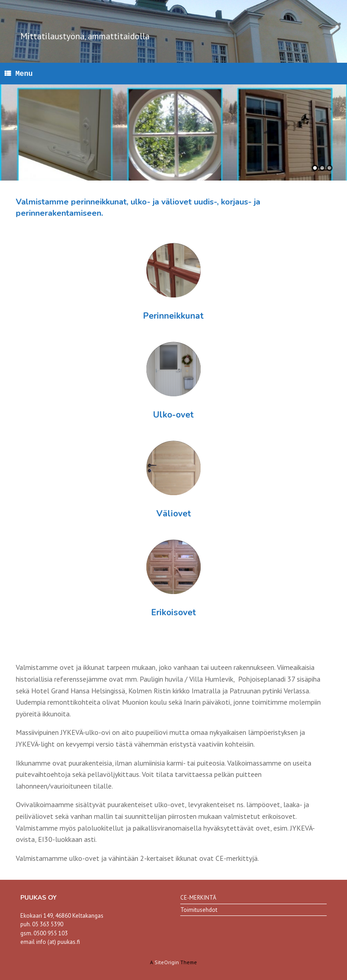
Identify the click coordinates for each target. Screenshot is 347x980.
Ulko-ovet (173, 415)
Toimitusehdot (199, 910)
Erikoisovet (174, 613)
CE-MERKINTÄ (198, 898)
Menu (19, 74)
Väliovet (174, 514)
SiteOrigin (167, 962)
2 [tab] (322, 168)
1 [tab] (315, 168)
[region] (173, 132)
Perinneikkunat (173, 316)
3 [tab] (329, 168)
